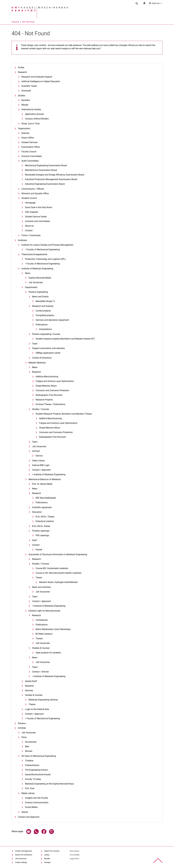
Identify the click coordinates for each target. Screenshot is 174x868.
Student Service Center (36, 217)
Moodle (47, 859)
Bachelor (26, 100)
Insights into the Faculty (36, 798)
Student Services (29, 142)
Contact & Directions (42, 358)
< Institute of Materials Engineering (49, 474)
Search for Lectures (52, 851)
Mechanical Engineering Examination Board (46, 165)
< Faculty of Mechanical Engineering (42, 250)
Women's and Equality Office (35, 193)
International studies (31, 109)
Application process (34, 114)
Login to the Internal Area (37, 709)
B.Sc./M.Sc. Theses (45, 517)
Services (29, 690)
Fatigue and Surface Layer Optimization (55, 381)
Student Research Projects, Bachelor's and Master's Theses (64, 414)
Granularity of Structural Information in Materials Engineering (58, 554)
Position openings (41, 531)
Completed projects (45, 315)
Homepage (30, 203)
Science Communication (37, 803)
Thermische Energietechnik (34, 254)
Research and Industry (43, 306)
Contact (29, 230)
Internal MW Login (41, 465)
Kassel (39, 550)
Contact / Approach (41, 470)
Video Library (38, 461)
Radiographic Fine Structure (49, 395)
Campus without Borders (37, 119)
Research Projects (44, 400)
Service (39, 456)
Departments (31, 287)
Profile (21, 68)
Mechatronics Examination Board (41, 170)
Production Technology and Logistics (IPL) (45, 259)
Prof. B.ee (30, 788)
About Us (29, 226)
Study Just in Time (31, 124)
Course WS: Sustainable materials (52, 568)
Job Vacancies (36, 282)
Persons (22, 723)
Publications (42, 325)
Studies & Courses (41, 648)
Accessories (31, 742)
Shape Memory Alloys (46, 386)
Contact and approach (24, 851)
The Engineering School (36, 770)
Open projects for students (48, 653)
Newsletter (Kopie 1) (45, 301)
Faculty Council (29, 152)
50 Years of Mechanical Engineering (39, 756)
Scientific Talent (29, 86)
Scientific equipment (42, 507)
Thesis (39, 578)
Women (29, 751)
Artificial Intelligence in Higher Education (41, 81)
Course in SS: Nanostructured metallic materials (59, 573)
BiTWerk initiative (44, 634)
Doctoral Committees (32, 156)
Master (25, 105)
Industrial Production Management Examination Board (51, 179)
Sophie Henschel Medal (40, 278)
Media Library (28, 793)
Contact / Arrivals (40, 672)
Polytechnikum (32, 765)
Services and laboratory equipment (52, 320)
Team (35, 344)
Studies (22, 96)
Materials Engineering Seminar (43, 700)
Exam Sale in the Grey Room (39, 207)
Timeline (29, 761)
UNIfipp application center (48, 353)
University (15, 22)
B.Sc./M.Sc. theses (41, 526)
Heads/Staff (31, 681)
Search (25, 812)
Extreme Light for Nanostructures (44, 611)
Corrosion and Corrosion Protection (52, 390)
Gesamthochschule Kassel (38, 774)
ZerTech (36, 451)
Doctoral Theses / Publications (50, 404)
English (156, 3)
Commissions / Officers (33, 189)
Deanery (25, 133)
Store (24, 737)
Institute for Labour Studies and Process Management (47, 245)
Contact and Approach (29, 817)
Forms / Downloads (31, 235)
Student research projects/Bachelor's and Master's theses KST (65, 339)
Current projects (43, 311)
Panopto (47, 862)
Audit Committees (30, 161)
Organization (24, 128)
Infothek (22, 728)
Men (27, 746)
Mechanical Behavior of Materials (45, 479)
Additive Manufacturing (47, 377)
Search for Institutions (24, 855)
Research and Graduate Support (37, 77)
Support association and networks (48, 348)
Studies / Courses (41, 409)
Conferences (42, 620)
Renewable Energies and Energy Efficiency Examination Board (55, 175)
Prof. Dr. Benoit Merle (42, 484)
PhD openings (42, 535)
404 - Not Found (28, 22)
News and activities (41, 587)
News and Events (40, 297)
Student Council (29, 198)
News (28, 273)
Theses (39, 638)
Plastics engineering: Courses (46, 334)
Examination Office (31, 147)
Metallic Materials (37, 363)
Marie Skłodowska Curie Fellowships (53, 629)
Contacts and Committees (37, 221)
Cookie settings (21, 862)
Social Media (31, 807)
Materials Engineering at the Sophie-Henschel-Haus (49, 784)
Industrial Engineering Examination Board (45, 184)
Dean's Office (28, 138)
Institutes (22, 240)
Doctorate (26, 91)
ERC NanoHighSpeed (46, 498)
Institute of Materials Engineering (37, 269)
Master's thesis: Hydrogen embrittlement (58, 582)
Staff (35, 540)
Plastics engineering (38, 292)
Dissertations (45, 329)
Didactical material (45, 521)
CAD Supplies (32, 212)
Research (22, 72)
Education (37, 512)
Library (47, 855)
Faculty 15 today (33, 779)
